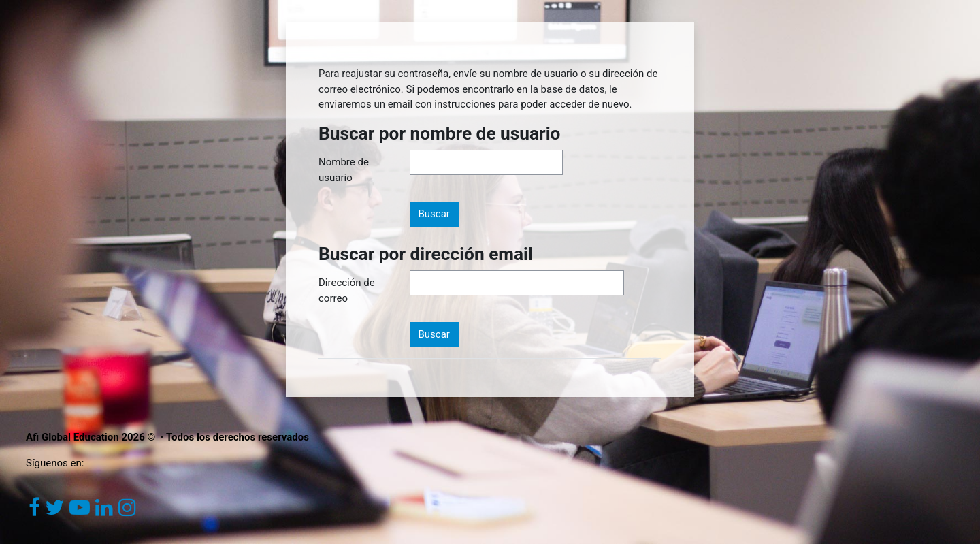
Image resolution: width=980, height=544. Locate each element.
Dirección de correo (347, 290)
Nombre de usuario (344, 170)
